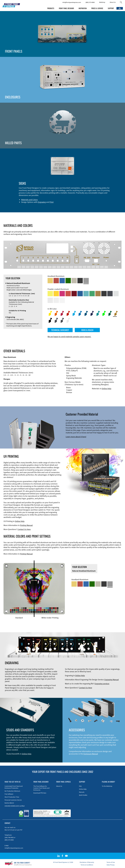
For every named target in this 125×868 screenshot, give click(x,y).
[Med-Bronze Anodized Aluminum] (74, 281)
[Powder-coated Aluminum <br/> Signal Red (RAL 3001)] (68, 294)
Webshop (102, 2)
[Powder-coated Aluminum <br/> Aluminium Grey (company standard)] (116, 294)
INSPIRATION (83, 8)
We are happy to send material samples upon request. (69, 337)
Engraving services (102, 684)
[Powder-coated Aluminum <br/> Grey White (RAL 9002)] (56, 300)
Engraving (42, 202)
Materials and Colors (29, 200)
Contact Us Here (24, 529)
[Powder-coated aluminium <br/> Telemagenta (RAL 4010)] (62, 294)
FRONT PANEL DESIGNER (66, 8)
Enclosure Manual (91, 754)
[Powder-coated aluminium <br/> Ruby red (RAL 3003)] (74, 294)
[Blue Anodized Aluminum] (62, 281)
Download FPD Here (40, 793)
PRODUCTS (51, 8)
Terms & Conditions (87, 865)
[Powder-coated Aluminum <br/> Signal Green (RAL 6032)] (92, 294)
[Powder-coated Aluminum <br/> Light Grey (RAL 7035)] (50, 300)
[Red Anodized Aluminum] (56, 281)
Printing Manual (26, 525)
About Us (113, 2)
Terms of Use (111, 862)
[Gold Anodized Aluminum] (50, 281)
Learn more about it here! (76, 437)
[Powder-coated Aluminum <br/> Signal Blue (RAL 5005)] (80, 294)
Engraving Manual (112, 680)
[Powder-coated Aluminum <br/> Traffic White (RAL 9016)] (62, 300)
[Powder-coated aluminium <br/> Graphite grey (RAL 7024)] (110, 294)
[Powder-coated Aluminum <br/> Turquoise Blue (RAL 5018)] (86, 294)
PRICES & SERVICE (97, 8)
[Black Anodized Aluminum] (80, 281)
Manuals (82, 792)
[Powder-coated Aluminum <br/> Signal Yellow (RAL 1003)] (56, 294)
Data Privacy (111, 865)
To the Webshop (107, 786)
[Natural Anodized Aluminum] (86, 281)
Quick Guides (83, 795)
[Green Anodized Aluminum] (68, 281)
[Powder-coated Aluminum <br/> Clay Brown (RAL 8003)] (98, 294)
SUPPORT (111, 8)
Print (52, 202)
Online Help (106, 389)
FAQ (80, 786)
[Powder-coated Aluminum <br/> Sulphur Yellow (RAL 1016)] (50, 294)
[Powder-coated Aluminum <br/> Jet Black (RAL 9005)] (104, 294)
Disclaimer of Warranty (87, 862)
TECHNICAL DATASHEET (60, 330)
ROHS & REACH (87, 330)
